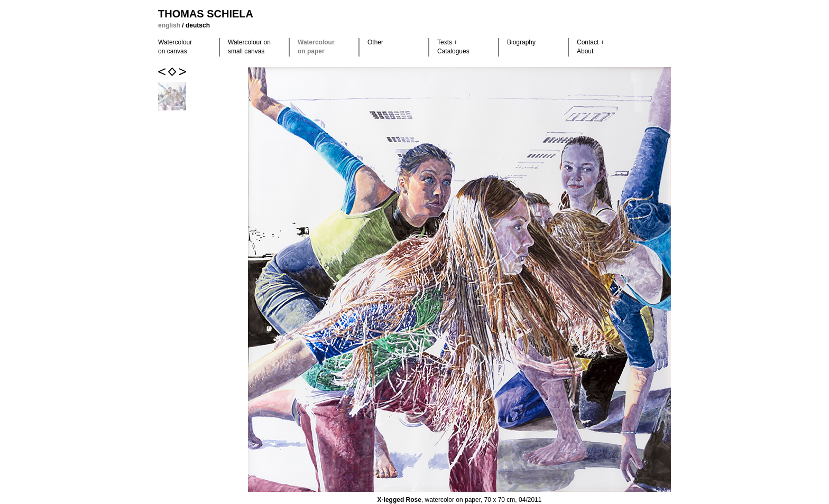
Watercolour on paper (316, 47)
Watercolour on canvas (175, 47)
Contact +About (591, 47)
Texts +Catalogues (453, 47)
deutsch (198, 25)
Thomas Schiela (206, 14)
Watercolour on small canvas (249, 47)
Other (375, 42)
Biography (521, 42)
